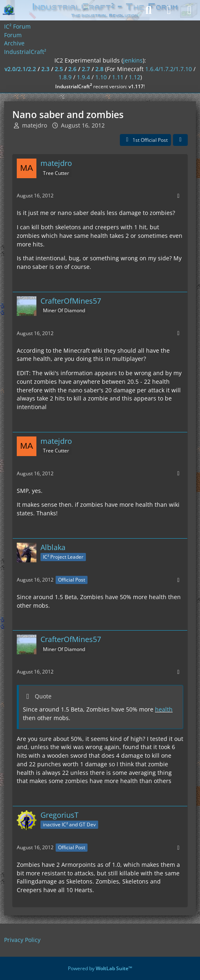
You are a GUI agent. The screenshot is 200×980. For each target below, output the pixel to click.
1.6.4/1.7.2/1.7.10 (169, 69)
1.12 (135, 77)
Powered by (100, 968)
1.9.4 (83, 77)
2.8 (99, 69)
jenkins (133, 60)
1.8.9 (65, 77)
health (164, 709)
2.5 (59, 69)
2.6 (72, 69)
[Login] (169, 10)
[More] (178, 196)
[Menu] (189, 10)
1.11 (118, 77)
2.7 (86, 69)
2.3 (45, 69)
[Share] (180, 140)
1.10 (101, 77)
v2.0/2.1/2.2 (20, 69)
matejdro (35, 125)
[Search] (148, 10)
